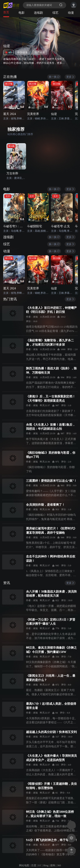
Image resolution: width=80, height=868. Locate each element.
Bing (46, 865)
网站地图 (24, 865)
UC (40, 865)
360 (59, 865)
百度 (34, 865)
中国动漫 (22, 52)
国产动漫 (40, 52)
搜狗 (53, 865)
